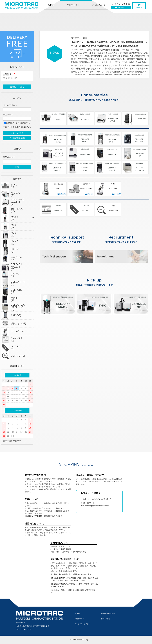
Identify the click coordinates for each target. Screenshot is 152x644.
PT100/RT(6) (18, 332)
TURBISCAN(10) (18, 210)
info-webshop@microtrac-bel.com (95, 506)
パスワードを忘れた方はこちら (17, 127)
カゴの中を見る (17, 87)
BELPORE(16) (17, 291)
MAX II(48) (15, 226)
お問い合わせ (99, 5)
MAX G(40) (15, 243)
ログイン (121, 7)
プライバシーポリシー (82, 624)
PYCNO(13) (15, 275)
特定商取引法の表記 (108, 614)
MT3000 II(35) (17, 194)
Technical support (66, 237)
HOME (50, 5)
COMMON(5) (18, 356)
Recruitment (121, 239)
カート (139, 7)
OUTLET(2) (15, 348)
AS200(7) (16, 315)
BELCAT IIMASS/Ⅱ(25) (16, 267)
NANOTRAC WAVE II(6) (17, 202)
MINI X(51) (15, 251)
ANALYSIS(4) (16, 340)
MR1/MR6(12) (16, 259)
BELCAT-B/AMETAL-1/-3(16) (18, 307)
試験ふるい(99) (18, 323)
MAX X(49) (14, 218)
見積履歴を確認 (17, 138)
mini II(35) (14, 299)
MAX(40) (13, 234)
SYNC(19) (14, 186)
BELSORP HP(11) (19, 283)
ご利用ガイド (73, 5)
